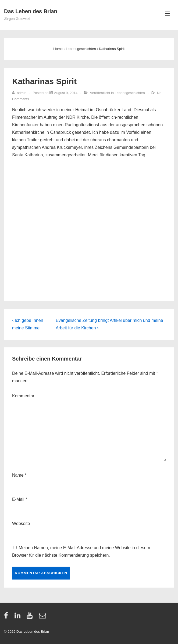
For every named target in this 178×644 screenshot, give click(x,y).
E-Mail (18, 499)
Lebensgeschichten (130, 93)
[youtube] (31, 617)
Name (18, 475)
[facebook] (7, 617)
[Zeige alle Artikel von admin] (20, 93)
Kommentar (23, 396)
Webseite (21, 524)
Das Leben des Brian (31, 11)
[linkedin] (19, 617)
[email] (43, 617)
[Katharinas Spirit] (66, 93)
